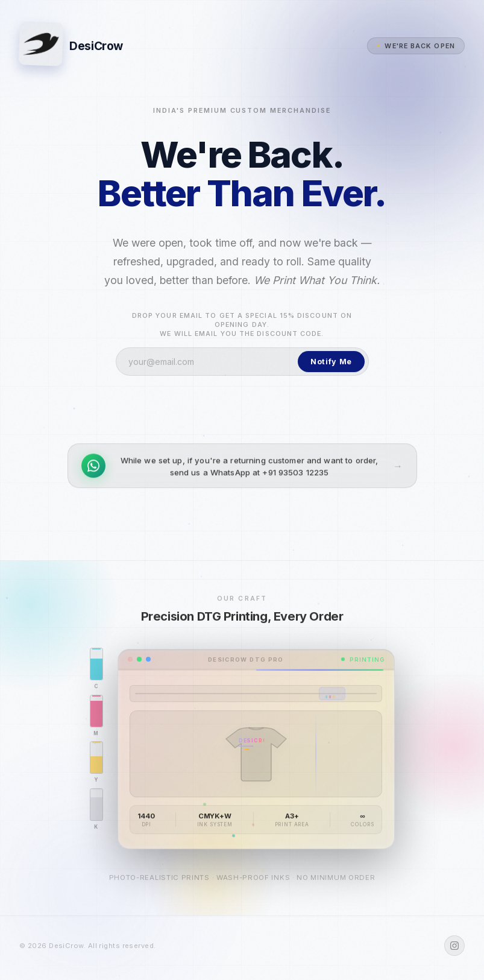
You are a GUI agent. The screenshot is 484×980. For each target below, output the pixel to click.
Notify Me (331, 367)
